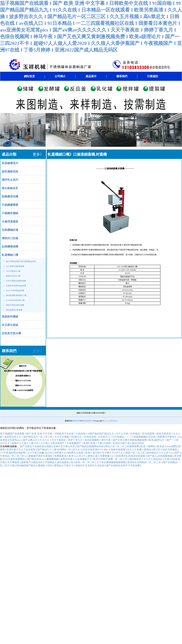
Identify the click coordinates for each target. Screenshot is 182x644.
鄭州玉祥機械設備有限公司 (83, 421)
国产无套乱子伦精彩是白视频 (36, 446)
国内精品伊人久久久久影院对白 (146, 459)
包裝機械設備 (10, 230)
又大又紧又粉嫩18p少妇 (40, 453)
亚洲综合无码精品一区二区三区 (144, 462)
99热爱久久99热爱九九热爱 (69, 453)
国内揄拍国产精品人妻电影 (31, 465)
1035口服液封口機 (13, 271)
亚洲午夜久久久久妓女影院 (21, 450)
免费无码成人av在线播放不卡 (76, 459)
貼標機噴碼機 (10, 247)
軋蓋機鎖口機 (10, 255)
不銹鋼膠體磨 (10, 205)
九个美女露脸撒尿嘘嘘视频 (111, 462)
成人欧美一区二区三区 (83, 462)
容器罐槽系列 (10, 163)
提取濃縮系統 (10, 172)
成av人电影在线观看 (115, 450)
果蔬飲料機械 (10, 317)
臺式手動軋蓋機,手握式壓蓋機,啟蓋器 (21, 261)
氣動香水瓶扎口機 (13, 276)
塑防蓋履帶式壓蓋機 (14, 310)
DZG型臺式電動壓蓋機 (15, 266)
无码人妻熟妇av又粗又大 (60, 465)
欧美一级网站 (148, 446)
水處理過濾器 (10, 222)
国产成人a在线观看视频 (160, 456)
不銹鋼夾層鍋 (10, 213)
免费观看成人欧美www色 (68, 456)
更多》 (38, 351)
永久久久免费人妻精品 (139, 450)
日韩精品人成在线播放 (57, 462)
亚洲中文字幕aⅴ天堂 (64, 446)
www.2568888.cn (111, 421)
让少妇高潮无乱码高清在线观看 (129, 456)
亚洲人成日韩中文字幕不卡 (100, 453)
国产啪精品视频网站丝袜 (90, 446)
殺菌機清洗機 (10, 197)
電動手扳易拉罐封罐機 (15, 305)
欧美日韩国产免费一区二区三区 (111, 459)
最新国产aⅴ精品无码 (32, 462)
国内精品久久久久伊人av (160, 453)
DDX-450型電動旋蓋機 (15, 291)
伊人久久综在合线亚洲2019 (88, 450)
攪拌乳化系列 (10, 180)
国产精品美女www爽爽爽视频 (43, 459)
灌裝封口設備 (10, 238)
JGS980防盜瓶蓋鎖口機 (15, 300)
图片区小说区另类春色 (165, 450)
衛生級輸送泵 (10, 188)
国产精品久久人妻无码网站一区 (55, 450)
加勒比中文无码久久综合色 (90, 465)
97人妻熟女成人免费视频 (97, 456)
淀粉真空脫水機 (11, 333)
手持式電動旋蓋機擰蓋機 (16, 281)
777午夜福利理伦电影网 (13, 453)
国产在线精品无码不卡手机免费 (123, 465)
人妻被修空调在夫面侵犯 (40, 456)
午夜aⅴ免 (169, 459)
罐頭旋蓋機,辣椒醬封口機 (16, 295)
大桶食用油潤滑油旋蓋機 (16, 286)
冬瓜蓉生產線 (10, 325)
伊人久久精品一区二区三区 (131, 453)
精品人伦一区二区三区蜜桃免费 (122, 446)
